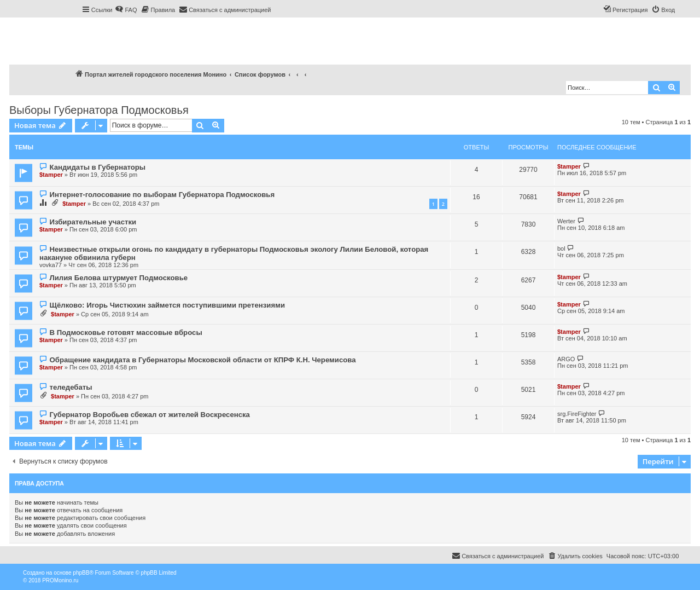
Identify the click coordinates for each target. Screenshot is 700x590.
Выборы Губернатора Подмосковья (99, 110)
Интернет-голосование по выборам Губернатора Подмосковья (162, 195)
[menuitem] (126, 10)
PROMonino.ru (60, 580)
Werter (566, 221)
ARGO (566, 359)
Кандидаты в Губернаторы (97, 167)
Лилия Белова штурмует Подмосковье (118, 278)
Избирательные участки (93, 222)
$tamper (51, 175)
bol (561, 248)
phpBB (81, 573)
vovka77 (51, 265)
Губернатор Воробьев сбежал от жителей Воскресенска (149, 415)
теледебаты (71, 387)
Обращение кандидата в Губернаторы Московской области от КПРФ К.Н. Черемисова (202, 360)
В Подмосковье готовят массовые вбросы (126, 332)
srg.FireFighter (577, 414)
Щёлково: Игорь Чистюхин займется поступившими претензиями (167, 305)
